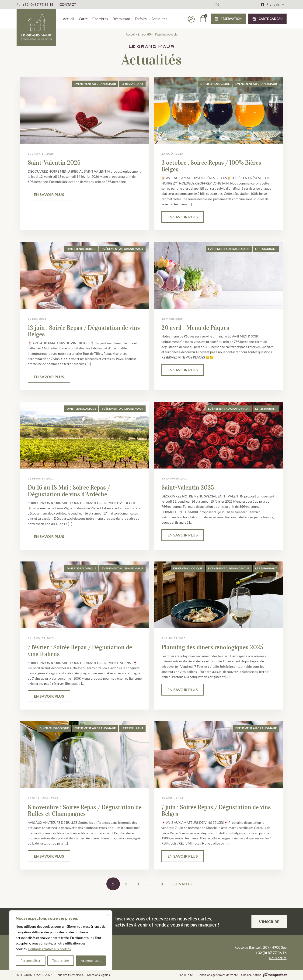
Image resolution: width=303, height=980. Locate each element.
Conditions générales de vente (218, 975)
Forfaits (141, 19)
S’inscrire (269, 921)
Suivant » (182, 884)
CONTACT (68, 4)
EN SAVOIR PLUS (49, 194)
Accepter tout (91, 960)
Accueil (69, 19)
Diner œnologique (215, 84)
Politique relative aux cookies (49, 949)
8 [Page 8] (162, 884)
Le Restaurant (132, 84)
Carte (83, 19)
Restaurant (121, 19)
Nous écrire (278, 958)
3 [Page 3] (138, 884)
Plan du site (185, 975)
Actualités (159, 19)
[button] (275, 4)
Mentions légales (99, 975)
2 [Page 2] (126, 884)
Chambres (100, 19)
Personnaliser (31, 960)
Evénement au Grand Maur (95, 84)
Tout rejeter (61, 960)
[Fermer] (108, 915)
